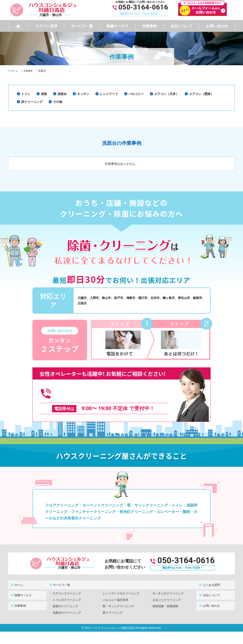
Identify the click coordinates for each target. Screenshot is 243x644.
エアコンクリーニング (67, 584)
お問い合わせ (217, 26)
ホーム (16, 578)
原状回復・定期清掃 (165, 597)
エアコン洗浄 (46, 26)
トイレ (26, 94)
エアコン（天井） (166, 94)
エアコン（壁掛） (201, 94)
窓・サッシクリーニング (118, 597)
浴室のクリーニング (65, 597)
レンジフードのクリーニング (121, 584)
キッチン (83, 94)
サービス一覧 (82, 26)
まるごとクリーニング (167, 591)
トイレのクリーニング (67, 591)
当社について (181, 26)
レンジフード (109, 94)
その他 (58, 102)
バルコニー (136, 94)
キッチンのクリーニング (168, 584)
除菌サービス (117, 26)
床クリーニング (32, 102)
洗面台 (62, 94)
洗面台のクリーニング (67, 604)
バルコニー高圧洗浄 (115, 591)
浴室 (44, 94)
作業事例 (149, 26)
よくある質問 (209, 578)
